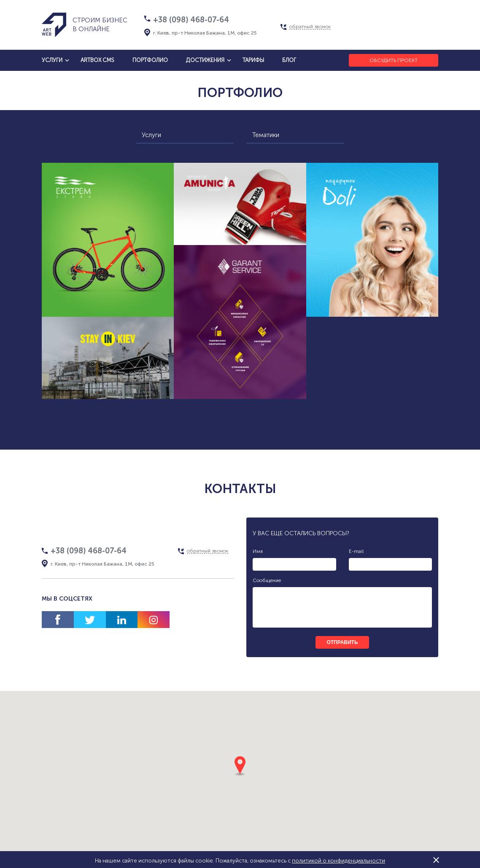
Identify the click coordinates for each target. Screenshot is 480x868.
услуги (52, 60)
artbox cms (97, 60)
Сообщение (267, 580)
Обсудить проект (394, 60)
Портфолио (150, 60)
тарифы (253, 60)
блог (289, 60)
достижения (205, 60)
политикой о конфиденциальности (338, 861)
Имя (258, 551)
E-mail (356, 551)
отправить (342, 642)
